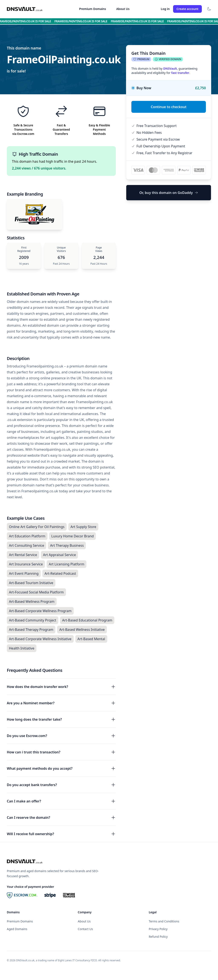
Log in (165, 9)
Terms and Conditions (164, 921)
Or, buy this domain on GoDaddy (169, 193)
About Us (123, 9)
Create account (187, 9)
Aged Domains (17, 929)
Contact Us (85, 929)
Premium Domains (93, 9)
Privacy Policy (158, 929)
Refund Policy (158, 937)
